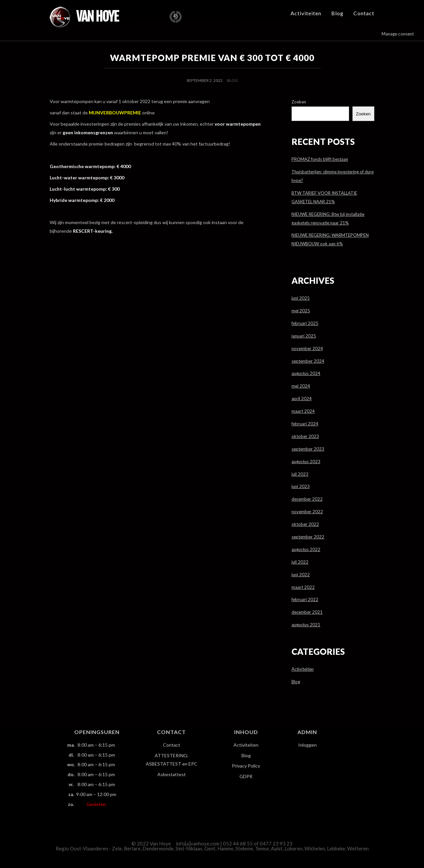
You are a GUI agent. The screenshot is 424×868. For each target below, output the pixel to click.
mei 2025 (301, 311)
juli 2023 (300, 474)
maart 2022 (303, 587)
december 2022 (307, 499)
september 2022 (308, 537)
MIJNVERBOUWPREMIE (115, 113)
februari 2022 (305, 599)
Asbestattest (172, 774)
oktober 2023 (305, 436)
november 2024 (307, 348)
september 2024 (308, 361)
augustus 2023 (306, 462)
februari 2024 (305, 424)
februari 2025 (305, 323)
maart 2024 (303, 411)
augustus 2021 (306, 625)
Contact (364, 13)
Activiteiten (306, 13)
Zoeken (299, 102)
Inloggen (307, 745)
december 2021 (307, 612)
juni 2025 (301, 298)
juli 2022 (300, 562)
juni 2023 (301, 486)
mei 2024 (301, 386)
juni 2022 (301, 575)
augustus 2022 (306, 549)
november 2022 (307, 512)
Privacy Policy (246, 766)
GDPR (246, 776)
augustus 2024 (306, 373)
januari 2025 (304, 336)
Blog (337, 13)
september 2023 (308, 449)
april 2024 (302, 399)
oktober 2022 (305, 524)
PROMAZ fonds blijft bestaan (320, 159)
